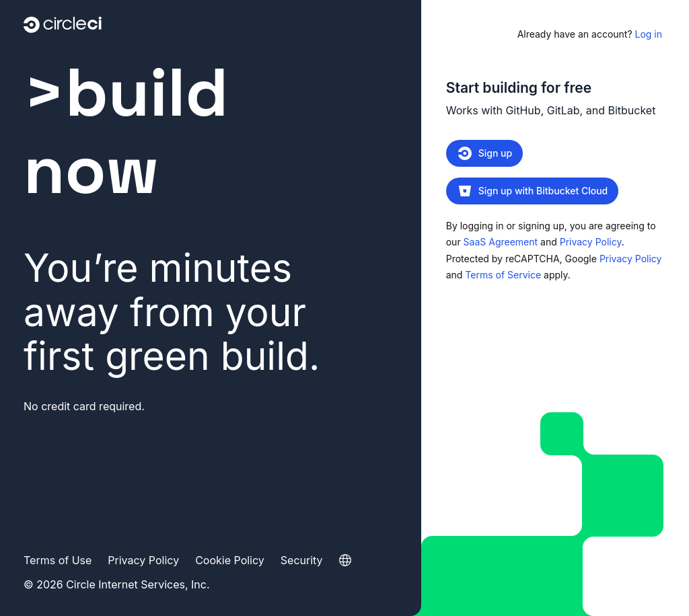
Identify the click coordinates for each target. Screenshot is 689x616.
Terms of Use (58, 560)
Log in (590, 34)
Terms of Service (503, 275)
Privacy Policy (591, 242)
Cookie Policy (230, 560)
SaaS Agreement (501, 242)
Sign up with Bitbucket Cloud (533, 191)
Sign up (484, 153)
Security (302, 560)
